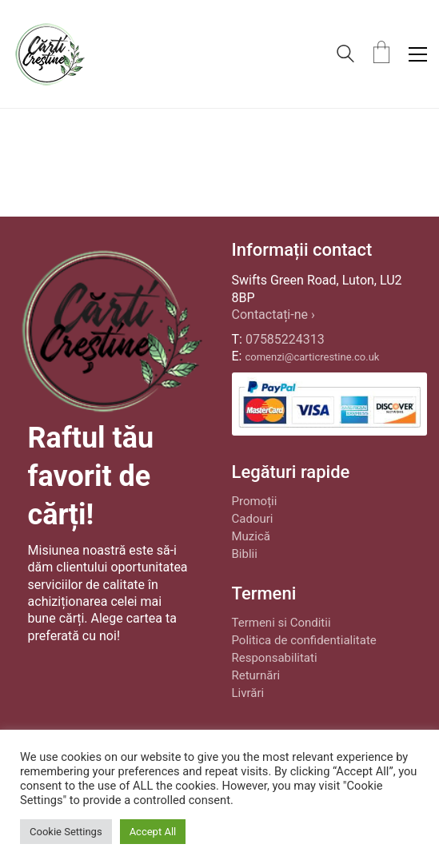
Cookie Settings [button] (66, 832)
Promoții (255, 501)
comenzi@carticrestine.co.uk (312, 357)
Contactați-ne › (273, 315)
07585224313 (285, 339)
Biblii (245, 554)
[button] (418, 54)
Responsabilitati (275, 658)
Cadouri (253, 519)
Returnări (256, 675)
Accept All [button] (153, 832)
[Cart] (381, 54)
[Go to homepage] (49, 54)
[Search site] (345, 56)
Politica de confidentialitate (304, 640)
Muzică (251, 536)
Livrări (248, 693)
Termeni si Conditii (281, 623)
